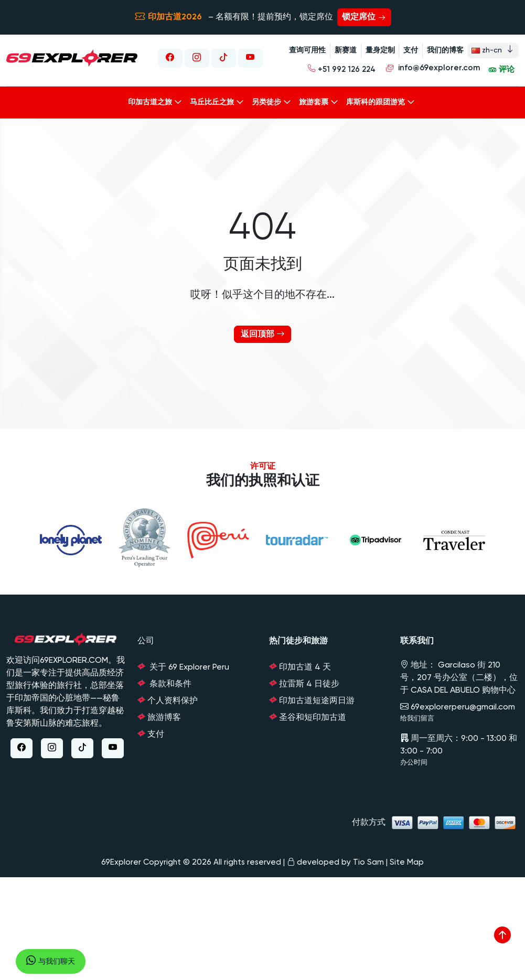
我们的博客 (444, 50)
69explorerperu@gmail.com (458, 705)
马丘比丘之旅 (212, 99)
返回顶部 (263, 332)
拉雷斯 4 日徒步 (309, 682)
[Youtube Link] (250, 57)
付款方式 (435, 820)
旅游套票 (314, 99)
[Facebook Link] (168, 57)
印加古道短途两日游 (317, 698)
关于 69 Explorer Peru (188, 665)
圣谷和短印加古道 (313, 715)
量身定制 (379, 50)
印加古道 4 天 (305, 665)
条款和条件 (169, 682)
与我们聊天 (51, 961)
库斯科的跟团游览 (376, 99)
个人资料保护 (173, 698)
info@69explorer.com (433, 69)
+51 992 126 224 (343, 68)
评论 (501, 69)
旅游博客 (164, 715)
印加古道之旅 (150, 99)
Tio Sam (368, 859)
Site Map (407, 859)
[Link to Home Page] (72, 57)
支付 (410, 50)
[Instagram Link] (196, 57)
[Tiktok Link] (223, 57)
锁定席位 (364, 18)
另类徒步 (266, 99)
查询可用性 (306, 50)
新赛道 (344, 50)
